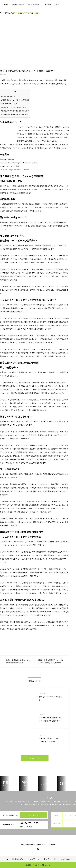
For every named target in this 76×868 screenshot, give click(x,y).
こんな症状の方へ (9, 13)
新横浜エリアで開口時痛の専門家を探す (15, 111)
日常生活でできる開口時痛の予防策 (14, 107)
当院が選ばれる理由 (18, 4)
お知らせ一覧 (35, 758)
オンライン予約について (35, 13)
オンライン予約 (33, 815)
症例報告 (21, 13)
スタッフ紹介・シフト (35, 4)
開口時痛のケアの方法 (9, 104)
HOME (6, 4)
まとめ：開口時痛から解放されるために (15, 115)
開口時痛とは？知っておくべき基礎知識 (15, 100)
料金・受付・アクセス (52, 4)
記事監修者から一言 (8, 96)
